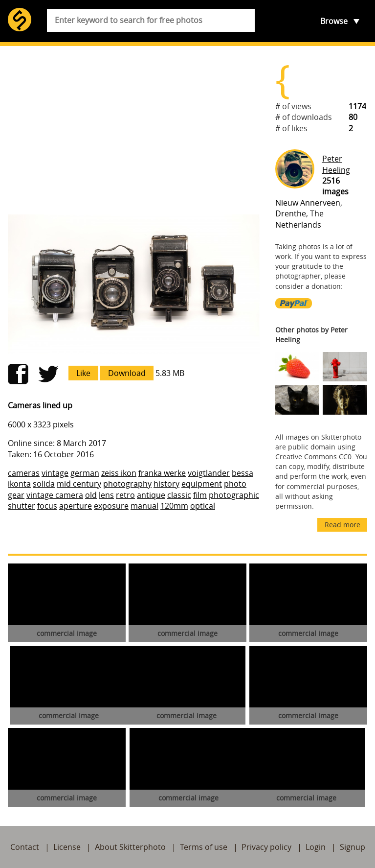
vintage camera (55, 495)
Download (127, 373)
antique (151, 495)
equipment (202, 484)
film (200, 495)
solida (44, 484)
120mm (174, 506)
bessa (243, 473)
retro (125, 495)
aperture (76, 506)
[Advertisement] (134, 130)
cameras (24, 473)
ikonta (19, 484)
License (67, 847)
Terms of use (204, 847)
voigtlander (209, 473)
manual (144, 506)
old (91, 495)
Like (83, 373)
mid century (79, 484)
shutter (22, 506)
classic (179, 495)
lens (106, 495)
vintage (55, 473)
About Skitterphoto (130, 847)
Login (316, 847)
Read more (342, 525)
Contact (25, 847)
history (166, 484)
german (85, 473)
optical (203, 506)
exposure (111, 506)
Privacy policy (266, 847)
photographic (234, 495)
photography (127, 484)
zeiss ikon (119, 473)
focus (47, 506)
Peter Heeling (336, 164)
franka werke (162, 473)
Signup (353, 847)
